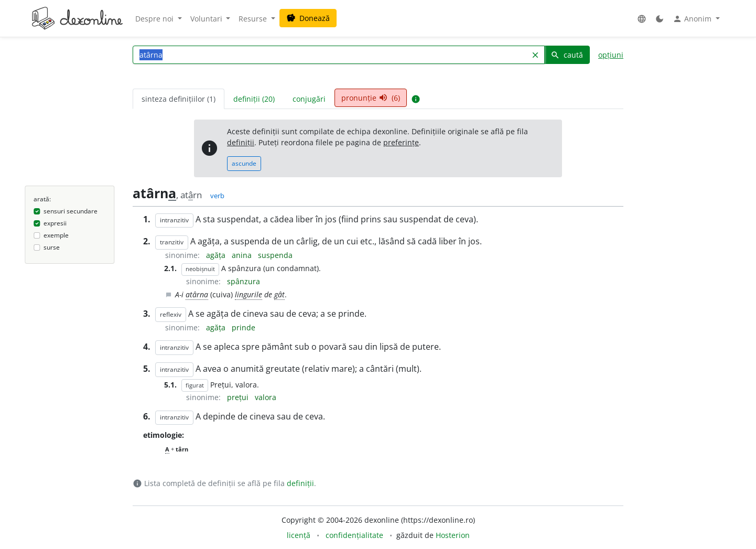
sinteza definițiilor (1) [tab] (179, 99)
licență (299, 535)
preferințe (401, 142)
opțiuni (611, 55)
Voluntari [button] (207, 19)
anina (243, 255)
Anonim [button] (693, 19)
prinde (244, 327)
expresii (55, 223)
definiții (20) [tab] (254, 99)
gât (279, 294)
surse (52, 247)
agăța (217, 255)
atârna (197, 294)
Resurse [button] (254, 19)
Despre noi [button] (155, 19)
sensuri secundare (71, 211)
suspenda (275, 255)
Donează (308, 18)
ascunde (244, 163)
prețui (239, 397)
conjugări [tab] (309, 99)
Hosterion (453, 535)
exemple (56, 235)
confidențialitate (354, 535)
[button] (642, 19)
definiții (241, 142)
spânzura (244, 281)
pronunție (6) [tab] (371, 98)
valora (266, 397)
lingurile (249, 294)
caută (567, 55)
